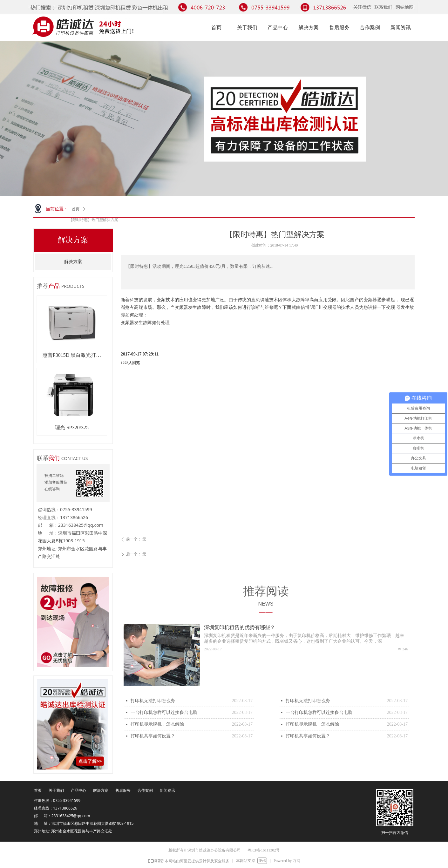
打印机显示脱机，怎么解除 (157, 724)
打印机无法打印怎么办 (153, 701)
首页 (76, 209)
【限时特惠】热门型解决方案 (93, 220)
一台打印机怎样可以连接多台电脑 (164, 712)
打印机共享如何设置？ (153, 736)
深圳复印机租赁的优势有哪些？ (240, 627)
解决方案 (73, 262)
